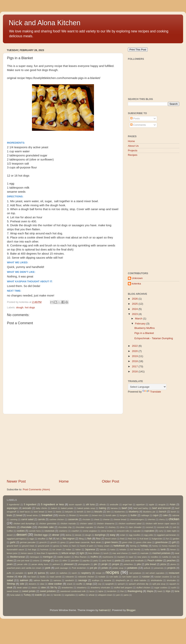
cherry (162, 519)
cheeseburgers (137, 519)
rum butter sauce (130, 577)
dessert (22, 535)
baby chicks (41, 508)
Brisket (73, 515)
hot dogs (30, 307)
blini (109, 512)
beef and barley (141, 508)
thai (122, 591)
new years (142, 557)
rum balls (114, 577)
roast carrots (56, 577)
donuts (78, 535)
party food (106, 561)
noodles (154, 557)
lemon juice (12, 553)
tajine (101, 591)
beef (124, 508)
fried (122, 539)
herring (133, 546)
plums (173, 564)
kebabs (123, 550)
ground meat (28, 546)
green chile (127, 542)
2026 (135, 299)
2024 (135, 309)
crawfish (75, 531)
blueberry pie (149, 512)
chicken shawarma (106, 524)
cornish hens (35, 531)
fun (167, 539)
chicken (174, 519)
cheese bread (120, 519)
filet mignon (69, 539)
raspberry (86, 573)
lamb (163, 550)
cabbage (145, 515)
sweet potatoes (48, 591)
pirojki (105, 564)
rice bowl (31, 577)
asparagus (12, 508)
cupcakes (149, 531)
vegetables (70, 595)
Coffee (10, 531)
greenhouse (161, 542)
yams (126, 595)
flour (98, 539)
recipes (112, 572)
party (96, 561)
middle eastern (64, 557)
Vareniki (57, 595)
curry (161, 531)
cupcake (137, 531)
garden (176, 539)
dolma (68, 535)
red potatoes (135, 573)
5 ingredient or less (53, 504)
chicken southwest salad (130, 524)
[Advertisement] (63, 446)
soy (100, 584)
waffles (82, 595)
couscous (50, 531)
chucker (101, 527)
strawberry (82, 588)
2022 (135, 346)
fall (58, 539)
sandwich (69, 580)
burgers (123, 515)
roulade (102, 577)
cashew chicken (57, 519)
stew (43, 588)
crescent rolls (123, 531)
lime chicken (94, 553)
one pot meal (23, 561)
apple (152, 504)
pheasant (69, 564)
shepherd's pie (123, 580)
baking (102, 508)
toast (160, 591)
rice (20, 577)
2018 (135, 361)
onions (36, 561)
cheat (96, 519)
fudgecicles (157, 539)
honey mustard (169, 546)
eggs (32, 539)
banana (114, 508)
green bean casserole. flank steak (85, 542)
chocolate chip (65, 527)
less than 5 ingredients (47, 553)
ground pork (44, 546)
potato (105, 568)
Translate (152, 392)
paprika (86, 561)
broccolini (84, 515)
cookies (21, 531)
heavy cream (104, 546)
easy (113, 535)
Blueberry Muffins (145, 328)
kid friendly (135, 550)
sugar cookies (161, 588)
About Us (133, 146)
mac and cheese (120, 553)
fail (51, 539)
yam (118, 595)
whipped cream (105, 595)
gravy (63, 542)
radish (52, 573)
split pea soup (159, 584)
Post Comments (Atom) (36, 489)
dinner (56, 535)
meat (177, 553)
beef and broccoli (161, 508)
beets (59, 512)
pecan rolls (22, 564)
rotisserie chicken (86, 577)
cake (165, 515)
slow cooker (55, 584)
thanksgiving (135, 591)
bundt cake (111, 515)
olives (10, 561)
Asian (172, 504)
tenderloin (112, 591)
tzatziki (39, 595)
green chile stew (144, 542)
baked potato (67, 508)
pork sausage (62, 568)
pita (139, 564)
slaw (42, 584)
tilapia (150, 591)
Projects (133, 150)
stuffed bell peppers (123, 588)
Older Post (111, 481)
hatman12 (105, 610)
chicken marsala (68, 524)
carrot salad (27, 519)
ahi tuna (90, 504)
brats (9, 515)
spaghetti (109, 584)
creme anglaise (90, 531)
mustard (121, 557)
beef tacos (25, 512)
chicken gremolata (48, 524)
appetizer (140, 504)
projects (172, 568)
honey (155, 546)
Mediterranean (18, 557)
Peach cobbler (155, 561)
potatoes (132, 568)
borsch (163, 512)
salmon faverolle (41, 580)
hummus (44, 550)
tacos (92, 591)
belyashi (69, 512)
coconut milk (163, 527)
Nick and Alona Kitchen (45, 23)
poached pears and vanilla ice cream (24, 568)
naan (131, 557)
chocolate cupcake (84, 527)
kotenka (136, 284)
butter (134, 515)
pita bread (151, 564)
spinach (121, 584)
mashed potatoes (161, 553)
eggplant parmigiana (16, 539)
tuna (177, 591)
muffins (94, 557)
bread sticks (32, 515)
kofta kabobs (151, 550)
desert (10, 535)
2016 (135, 371)
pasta (118, 561)
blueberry (134, 512)
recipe (99, 573)
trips (168, 591)
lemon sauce (27, 553)
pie (95, 564)
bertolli (80, 512)
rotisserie (70, 577)
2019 (135, 356)
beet (50, 512)
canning (14, 519)
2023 (135, 314)
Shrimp (11, 584)
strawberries (67, 588)
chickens (11, 527)
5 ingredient (30, 504)
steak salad (22, 588)
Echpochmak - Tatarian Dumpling (154, 338)
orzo (56, 561)
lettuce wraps (69, 553)
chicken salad (86, 524)
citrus (122, 527)
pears (10, 564)
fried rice (132, 539)
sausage (83, 580)
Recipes (133, 155)
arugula (162, 504)
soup (89, 584)
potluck (147, 568)
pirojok (116, 564)
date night (171, 531)
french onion (111, 539)
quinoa (41, 573)
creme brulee (107, 531)
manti (134, 553)
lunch (106, 553)
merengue (34, 557)
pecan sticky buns (40, 564)
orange (47, 561)
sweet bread (12, 591)
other (65, 561)
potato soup (118, 568)
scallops (96, 580)
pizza (163, 564)
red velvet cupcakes (155, 573)
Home (64, 481)
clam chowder (135, 527)
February (141, 324)
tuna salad (15, 595)
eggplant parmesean (167, 535)
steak (10, 588)
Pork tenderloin (79, 568)
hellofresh (119, 546)
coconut (149, 527)
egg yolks (149, 535)
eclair (123, 535)
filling (81, 539)
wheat (92, 595)
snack (70, 584)
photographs (84, 564)
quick (30, 573)
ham (74, 546)
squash (173, 584)
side (22, 584)
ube (48, 595)
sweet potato (29, 591)
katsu (113, 550)
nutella (165, 557)
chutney (112, 527)
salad (10, 580)
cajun (156, 515)
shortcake (171, 580)
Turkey (27, 595)
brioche (62, 515)
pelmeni (56, 564)
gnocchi (43, 542)
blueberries (120, 512)
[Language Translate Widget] (147, 387)
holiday (144, 546)
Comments (138, 125)
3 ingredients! (13, 504)
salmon (24, 580)
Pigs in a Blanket (144, 333)
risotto (43, 577)
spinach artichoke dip (139, 584)
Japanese (90, 550)
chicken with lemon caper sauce (161, 524)
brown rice (97, 515)
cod (174, 527)
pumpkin (19, 573)
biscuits (98, 512)
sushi (174, 588)
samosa (57, 580)
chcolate (86, 519)
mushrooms (108, 557)
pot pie (93, 568)
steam (34, 588)
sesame (108, 580)
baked (54, 508)
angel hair (127, 504)
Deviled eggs (41, 535)
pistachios (128, 564)
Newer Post (16, 481)
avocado (27, 508)
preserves (159, 568)
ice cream (57, 550)
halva (65, 546)
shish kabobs (140, 580)
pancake (75, 561)
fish (89, 539)
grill (174, 542)
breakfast (47, 515)
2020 (135, 351)
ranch (74, 573)
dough (20, 307)
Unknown (137, 278)
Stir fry (54, 588)
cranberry (63, 531)
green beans (111, 542)
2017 (135, 366)
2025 (135, 304)
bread (19, 515)
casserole (73, 519)
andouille (114, 504)
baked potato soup (86, 508)
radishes (63, 573)
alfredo (103, 504)
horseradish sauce (15, 550)
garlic (13, 542)
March (139, 319)
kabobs (103, 550)
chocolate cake (46, 527)
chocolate (26, 527)
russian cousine (162, 577)
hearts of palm (87, 546)
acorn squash (75, 504)
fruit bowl (144, 539)
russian (146, 577)
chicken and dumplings (24, 524)
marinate (145, 553)
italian (78, 550)
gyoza (56, 546)
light (82, 553)
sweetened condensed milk (73, 591)
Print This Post (138, 50)
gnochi (53, 542)
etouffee (42, 539)
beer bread (39, 512)
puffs (9, 573)
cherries (151, 519)
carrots (41, 519)
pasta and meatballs (134, 561)
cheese (106, 519)
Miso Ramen (81, 557)
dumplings (100, 535)
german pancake (28, 542)
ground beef (12, 546)
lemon (173, 550)
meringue (48, 557)
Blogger (131, 610)
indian (68, 550)
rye (174, 577)
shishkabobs (157, 580)
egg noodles (135, 535)
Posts (135, 118)
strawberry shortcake (100, 588)
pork (48, 568)
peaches (171, 561)
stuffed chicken (143, 588)
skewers (32, 584)
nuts (174, 557)
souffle (79, 584)
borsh (173, 512)
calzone (176, 515)
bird (89, 512)
